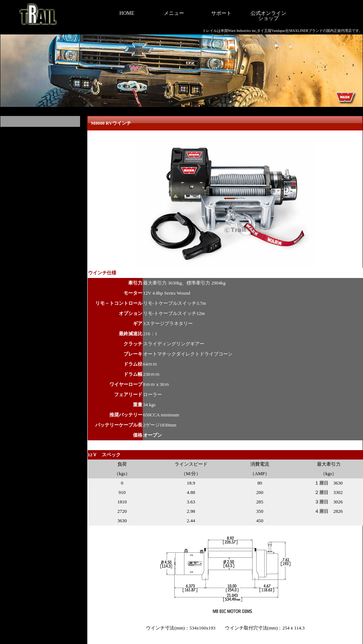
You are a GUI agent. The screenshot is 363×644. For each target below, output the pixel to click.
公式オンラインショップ (268, 16)
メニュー (174, 13)
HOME (127, 13)
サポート (221, 13)
